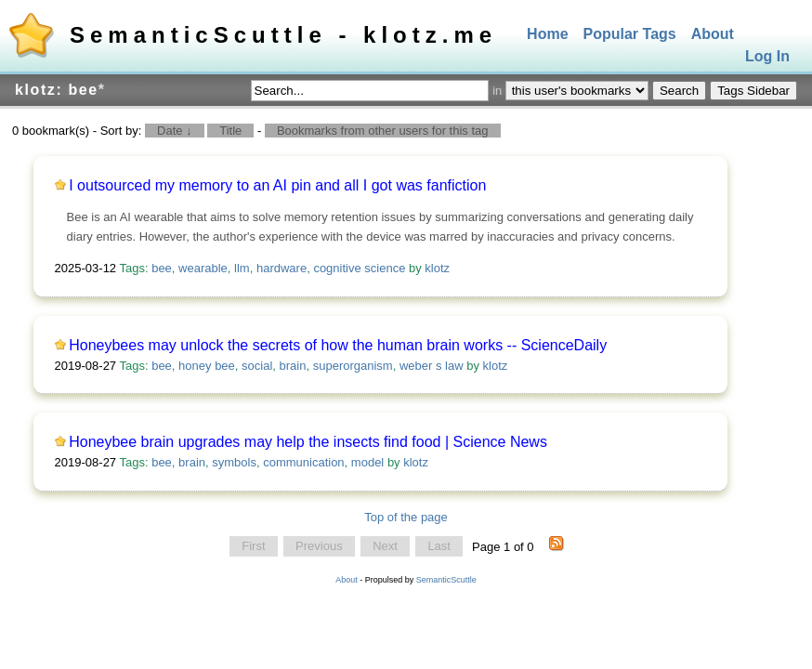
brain (293, 366)
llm (242, 268)
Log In (767, 57)
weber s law (432, 366)
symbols (234, 462)
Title (230, 131)
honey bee (207, 366)
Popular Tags (630, 34)
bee (162, 268)
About (713, 34)
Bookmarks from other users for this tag (383, 131)
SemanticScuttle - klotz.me (283, 35)
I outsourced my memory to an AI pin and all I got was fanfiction (277, 185)
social (257, 366)
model (367, 462)
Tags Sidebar (753, 91)
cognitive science (359, 268)
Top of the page (406, 517)
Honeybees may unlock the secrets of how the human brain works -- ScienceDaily (338, 345)
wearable (203, 268)
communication (303, 462)
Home (547, 34)
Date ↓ (175, 131)
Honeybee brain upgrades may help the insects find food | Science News (308, 442)
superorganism (353, 366)
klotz (437, 268)
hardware (282, 268)
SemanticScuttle (446, 580)
